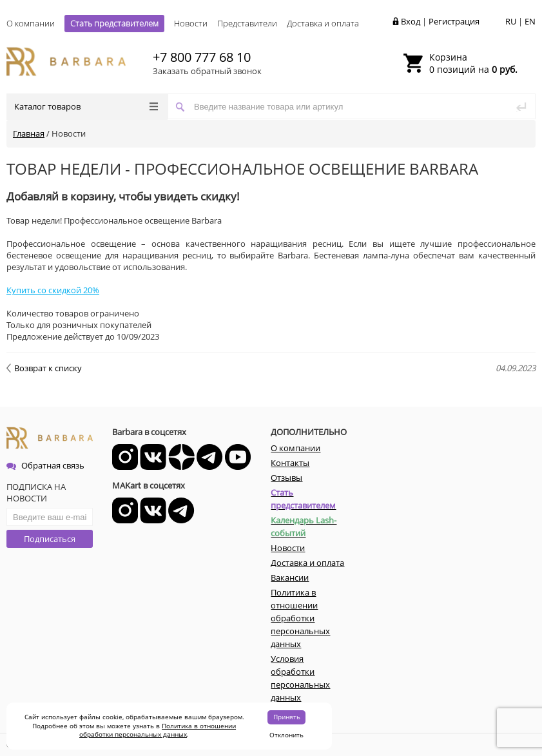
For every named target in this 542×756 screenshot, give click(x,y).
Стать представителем (114, 23)
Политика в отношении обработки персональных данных (158, 730)
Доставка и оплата (323, 23)
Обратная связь (45, 465)
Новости (191, 23)
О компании (31, 23)
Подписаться (50, 539)
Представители (247, 23)
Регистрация (454, 21)
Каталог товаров (86, 106)
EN (530, 21)
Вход (411, 21)
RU (511, 21)
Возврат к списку (44, 368)
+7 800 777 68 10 (202, 57)
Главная (29, 133)
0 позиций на (473, 63)
